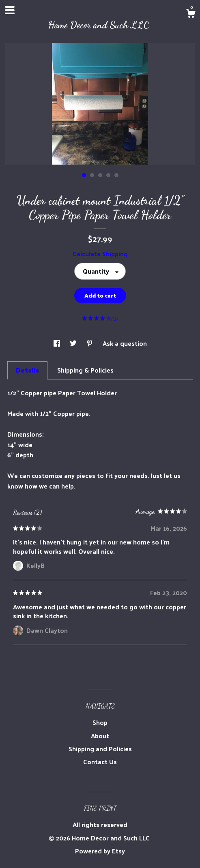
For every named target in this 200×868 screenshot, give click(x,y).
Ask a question (125, 343)
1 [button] (84, 175)
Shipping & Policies (85, 370)
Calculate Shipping (100, 254)
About (100, 736)
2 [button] (92, 175)
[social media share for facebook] (58, 343)
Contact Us (100, 762)
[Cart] (191, 14)
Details (27, 370)
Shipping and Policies (100, 749)
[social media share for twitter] (74, 343)
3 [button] (100, 175)
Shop (100, 722)
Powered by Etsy (100, 851)
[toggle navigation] (10, 10)
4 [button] (108, 175)
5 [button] (116, 175)
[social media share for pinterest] (90, 343)
